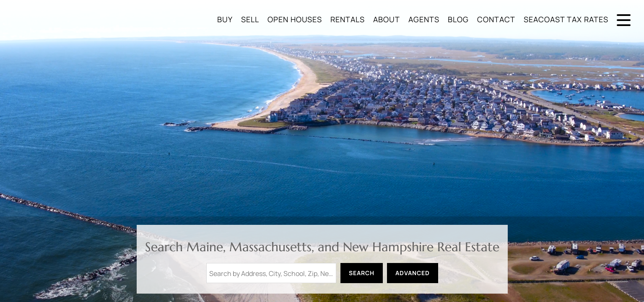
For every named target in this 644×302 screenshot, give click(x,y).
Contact (496, 19)
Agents (424, 19)
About (387, 19)
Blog (458, 19)
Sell (250, 19)
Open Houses (295, 19)
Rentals (348, 19)
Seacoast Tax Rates (566, 19)
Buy (225, 19)
